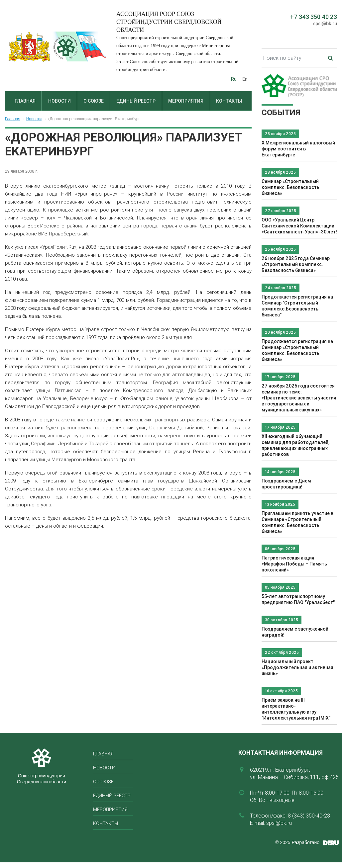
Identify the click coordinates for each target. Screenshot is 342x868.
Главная (25, 101)
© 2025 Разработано (297, 842)
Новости (59, 101)
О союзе (94, 101)
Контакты (229, 101)
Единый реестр (136, 101)
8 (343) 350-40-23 (309, 816)
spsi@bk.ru (325, 24)
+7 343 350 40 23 (314, 17)
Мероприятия (186, 101)
